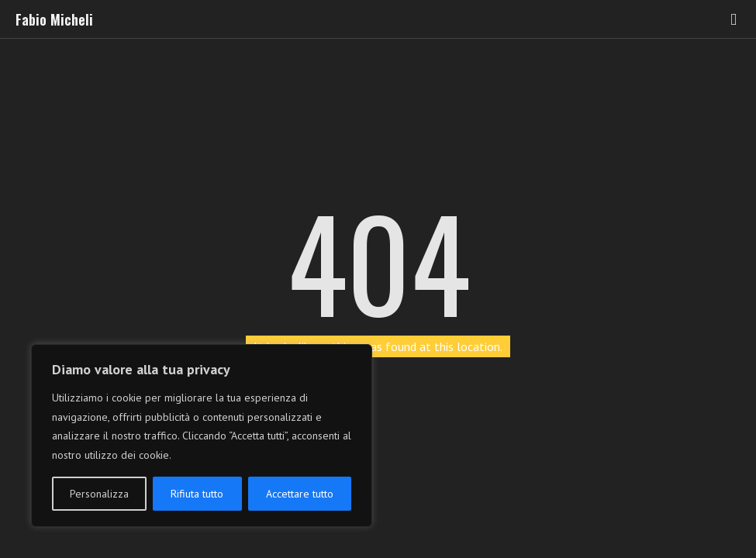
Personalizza (99, 494)
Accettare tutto (300, 494)
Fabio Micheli (54, 19)
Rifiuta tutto (197, 494)
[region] (202, 436)
